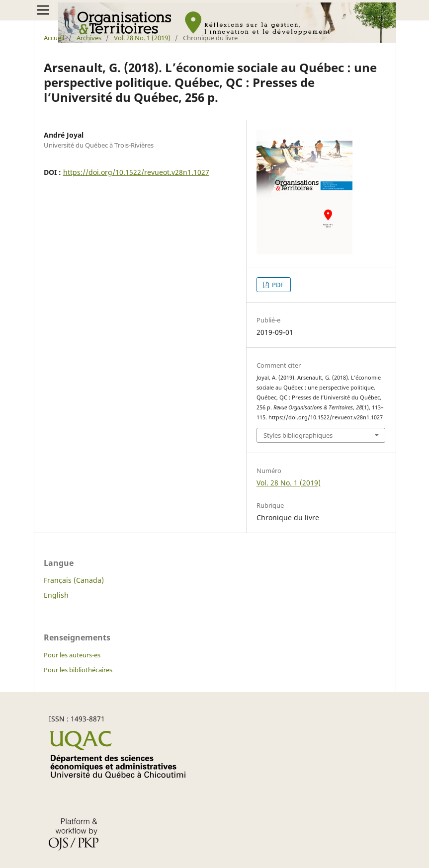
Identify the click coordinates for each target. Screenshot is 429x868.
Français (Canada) (74, 580)
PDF (277, 285)
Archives (89, 38)
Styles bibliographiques (298, 435)
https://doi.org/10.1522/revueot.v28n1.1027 (136, 172)
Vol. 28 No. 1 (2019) (142, 38)
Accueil (54, 38)
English (56, 595)
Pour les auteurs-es (72, 655)
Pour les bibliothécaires (78, 670)
